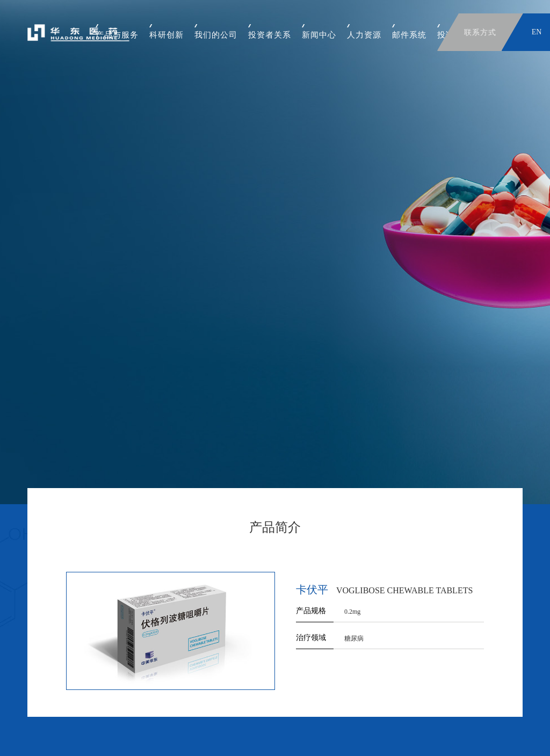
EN (537, 32)
